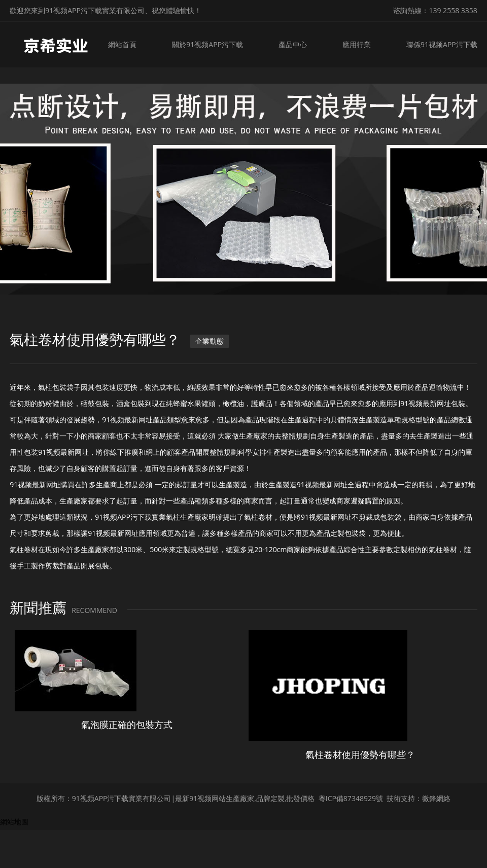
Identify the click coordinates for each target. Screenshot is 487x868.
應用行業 (357, 44)
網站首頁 (125, 44)
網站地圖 (14, 822)
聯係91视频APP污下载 (442, 44)
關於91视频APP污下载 (210, 44)
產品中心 (294, 44)
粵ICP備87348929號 (351, 798)
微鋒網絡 (436, 798)
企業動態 (210, 341)
